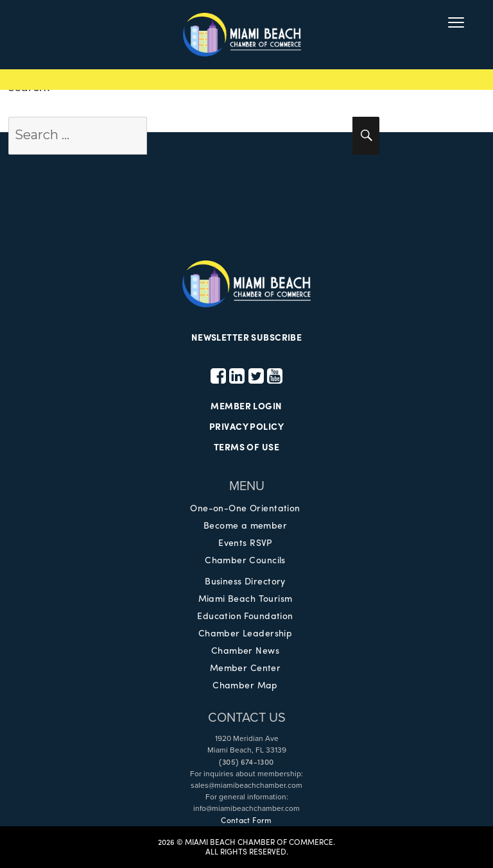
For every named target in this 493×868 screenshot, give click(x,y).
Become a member (245, 525)
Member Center (245, 667)
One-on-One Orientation (245, 507)
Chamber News (245, 650)
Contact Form (246, 820)
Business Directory (245, 581)
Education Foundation (245, 615)
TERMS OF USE (246, 447)
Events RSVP (245, 542)
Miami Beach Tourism (246, 598)
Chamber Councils (245, 559)
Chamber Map (245, 685)
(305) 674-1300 (246, 762)
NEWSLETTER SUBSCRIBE (246, 337)
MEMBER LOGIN (246, 405)
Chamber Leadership (246, 633)
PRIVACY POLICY (246, 426)
